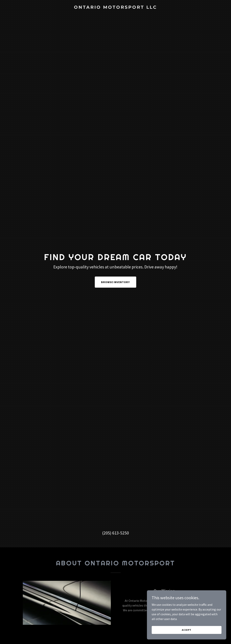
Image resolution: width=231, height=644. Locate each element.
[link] (115, 8)
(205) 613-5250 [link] (115, 533)
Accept (187, 633)
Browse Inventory (116, 282)
